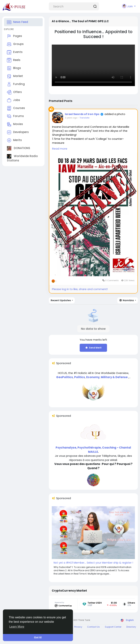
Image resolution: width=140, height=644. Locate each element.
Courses (16, 108)
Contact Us (93, 627)
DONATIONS (19, 148)
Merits (14, 140)
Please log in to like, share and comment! (80, 289)
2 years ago (71, 118)
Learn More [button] (17, 627)
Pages (14, 36)
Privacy (78, 627)
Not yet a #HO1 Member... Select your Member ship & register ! (93, 563)
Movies (15, 124)
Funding (16, 84)
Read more (60, 149)
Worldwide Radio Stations (22, 158)
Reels (14, 60)
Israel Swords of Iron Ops (82, 114)
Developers (18, 132)
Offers (14, 92)
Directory (131, 627)
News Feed (17, 22)
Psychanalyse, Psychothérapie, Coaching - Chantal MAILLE (93, 450)
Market (15, 76)
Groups (15, 44)
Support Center (113, 627)
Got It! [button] (38, 637)
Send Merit (93, 348)
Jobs (13, 100)
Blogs (14, 68)
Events (15, 52)
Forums (15, 116)
